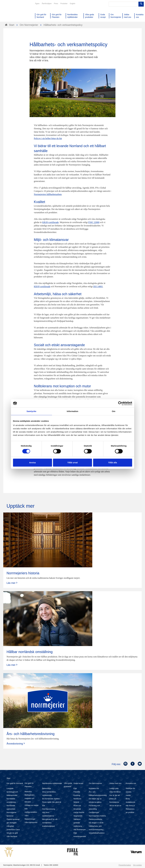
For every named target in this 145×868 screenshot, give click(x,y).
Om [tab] (114, 411)
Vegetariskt (78, 816)
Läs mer (12, 583)
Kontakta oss (94, 788)
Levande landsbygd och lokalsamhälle (12, 792)
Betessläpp (47, 788)
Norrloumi (77, 799)
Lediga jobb (114, 788)
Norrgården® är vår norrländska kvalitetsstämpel (50, 823)
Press (56, 4)
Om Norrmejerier (95, 783)
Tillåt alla (113, 463)
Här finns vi (130, 806)
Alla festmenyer (80, 830)
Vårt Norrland (12, 836)
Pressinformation (125, 865)
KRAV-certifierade (51, 222)
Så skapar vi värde (96, 823)
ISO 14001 (98, 286)
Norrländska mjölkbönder (52, 783)
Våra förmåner (115, 792)
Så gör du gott (12, 833)
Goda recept (78, 783)
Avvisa (32, 463)
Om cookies (137, 865)
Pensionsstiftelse (95, 819)
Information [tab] (73, 411)
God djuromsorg (49, 809)
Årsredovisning (16, 744)
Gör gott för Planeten (29, 785)
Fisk (75, 788)
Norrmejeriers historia (97, 816)
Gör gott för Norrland (15, 783)
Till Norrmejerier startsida (14, 12)
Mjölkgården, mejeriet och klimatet (30, 798)
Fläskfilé (77, 792)
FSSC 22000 (94, 222)
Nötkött (76, 802)
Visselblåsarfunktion (97, 833)
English (72, 4)
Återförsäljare (47, 4)
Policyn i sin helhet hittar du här (48, 138)
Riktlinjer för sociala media (130, 792)
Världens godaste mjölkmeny (78, 823)
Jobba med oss (115, 783)
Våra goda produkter (68, 785)
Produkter (64, 4)
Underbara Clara (13, 830)
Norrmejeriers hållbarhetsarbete (48, 194)
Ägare (37, 4)
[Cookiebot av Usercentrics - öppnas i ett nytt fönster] (120, 403)
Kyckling (77, 795)
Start (8, 778)
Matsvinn (28, 792)
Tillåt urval (72, 463)
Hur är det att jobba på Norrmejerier (115, 799)
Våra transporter (31, 822)
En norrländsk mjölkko (51, 799)
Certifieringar (94, 812)
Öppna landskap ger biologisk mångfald (13, 823)
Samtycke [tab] (31, 411)
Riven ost (77, 806)
